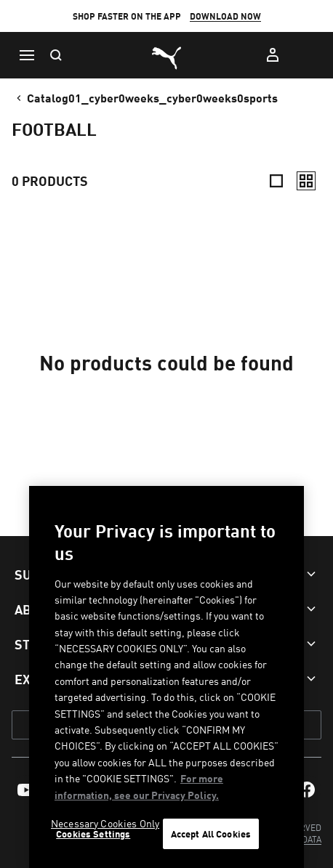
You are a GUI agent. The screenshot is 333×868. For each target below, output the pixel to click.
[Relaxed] (306, 181)
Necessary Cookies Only (105, 823)
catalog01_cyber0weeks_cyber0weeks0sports (146, 97)
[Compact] (276, 181)
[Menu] (26, 55)
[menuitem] (26, 790)
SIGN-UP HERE (171, 22)
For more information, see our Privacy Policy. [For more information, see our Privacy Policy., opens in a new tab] (139, 786)
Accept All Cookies (211, 833)
